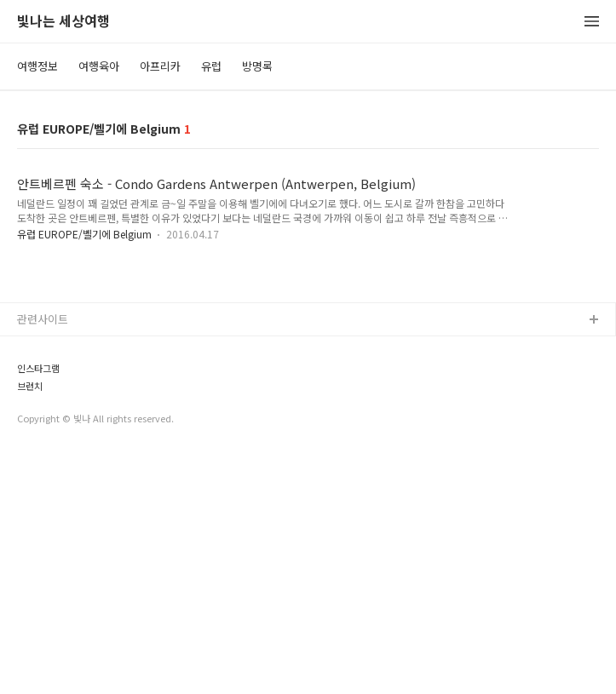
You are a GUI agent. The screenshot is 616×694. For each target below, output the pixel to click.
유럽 (211, 66)
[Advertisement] (308, 387)
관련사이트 (43, 557)
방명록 (257, 66)
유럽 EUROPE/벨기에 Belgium (86, 234)
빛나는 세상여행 (63, 22)
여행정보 (37, 66)
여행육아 (99, 66)
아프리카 (160, 66)
